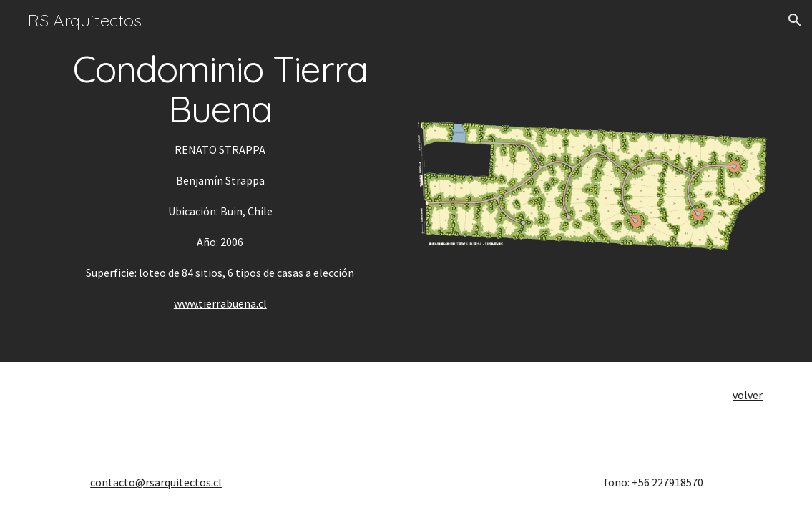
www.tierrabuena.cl (220, 303)
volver (748, 395)
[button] (795, 20)
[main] (220, 181)
